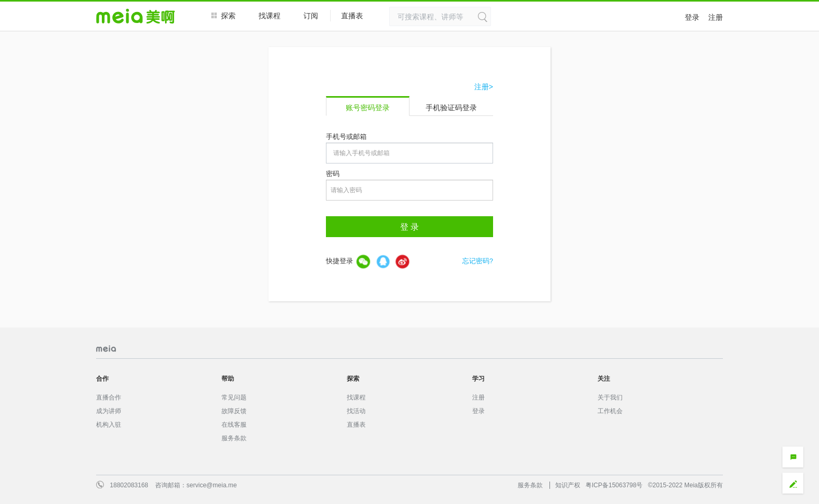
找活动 (356, 411)
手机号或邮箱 (346, 137)
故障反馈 (234, 411)
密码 (333, 174)
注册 (716, 17)
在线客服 (234, 425)
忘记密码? (478, 261)
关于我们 (610, 397)
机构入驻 (109, 425)
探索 (223, 15)
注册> (484, 87)
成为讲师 (109, 411)
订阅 (311, 16)
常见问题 (234, 397)
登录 (692, 17)
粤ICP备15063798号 (614, 485)
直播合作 (109, 397)
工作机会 (610, 411)
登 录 (409, 227)
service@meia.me (212, 485)
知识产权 (568, 485)
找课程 (270, 16)
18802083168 (129, 485)
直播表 (357, 16)
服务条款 (234, 438)
